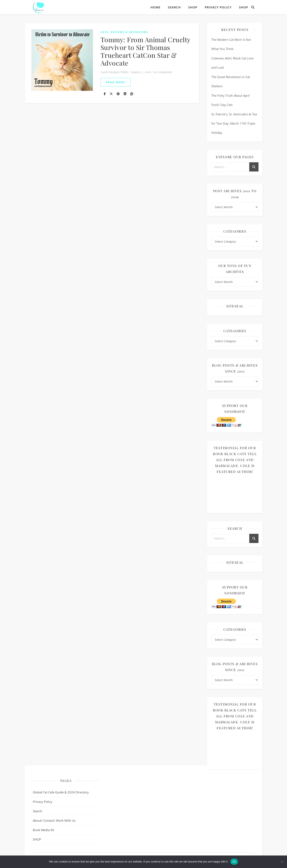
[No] (282, 862)
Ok (234, 862)
